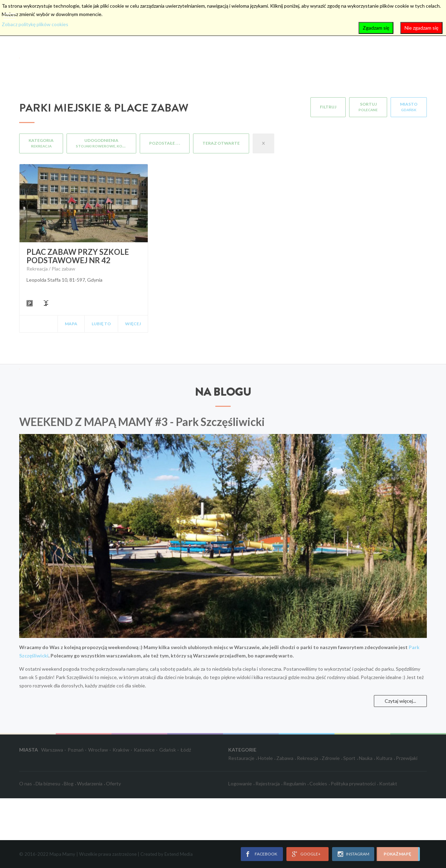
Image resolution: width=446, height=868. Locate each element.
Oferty (113, 783)
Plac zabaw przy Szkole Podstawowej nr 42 (78, 256)
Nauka (366, 758)
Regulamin (295, 783)
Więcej (133, 324)
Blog (69, 783)
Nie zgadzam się (421, 28)
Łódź (186, 750)
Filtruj (328, 107)
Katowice (144, 750)
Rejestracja (268, 783)
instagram (358, 854)
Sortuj (368, 107)
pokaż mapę (397, 854)
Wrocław (98, 750)
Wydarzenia (90, 783)
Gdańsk (168, 750)
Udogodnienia (106, 143)
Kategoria (41, 143)
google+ (310, 854)
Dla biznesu (48, 783)
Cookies (318, 783)
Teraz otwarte (221, 143)
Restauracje (241, 758)
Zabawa (285, 758)
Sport (349, 758)
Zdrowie (331, 758)
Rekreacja (307, 758)
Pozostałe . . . (165, 143)
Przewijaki (407, 758)
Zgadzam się (376, 28)
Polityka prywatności (353, 783)
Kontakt (388, 783)
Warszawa (52, 750)
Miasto (409, 107)
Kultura (384, 758)
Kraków (121, 750)
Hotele (265, 758)
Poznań (76, 750)
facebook (266, 854)
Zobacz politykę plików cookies (35, 24)
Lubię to (101, 324)
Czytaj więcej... (400, 701)
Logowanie (240, 783)
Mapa (71, 324)
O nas (26, 783)
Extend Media (179, 854)
